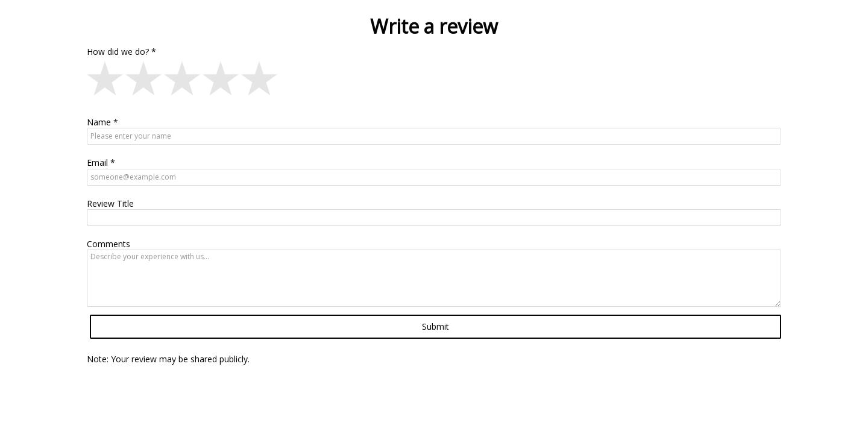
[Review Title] (434, 218)
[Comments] (434, 278)
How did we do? (118, 52)
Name (99, 122)
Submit (436, 326)
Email (97, 162)
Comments (108, 244)
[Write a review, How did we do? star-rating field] (434, 81)
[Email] (434, 177)
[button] (106, 81)
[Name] (434, 136)
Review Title (110, 203)
